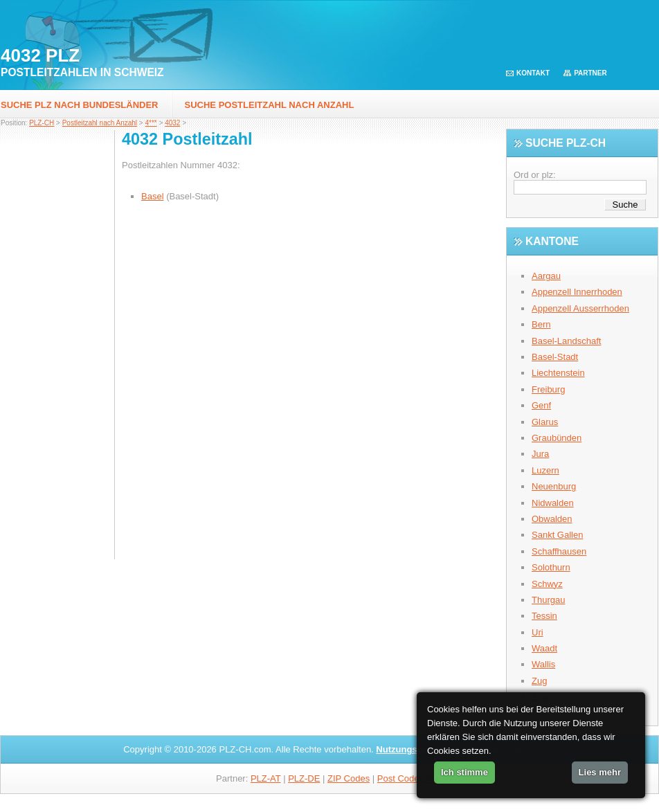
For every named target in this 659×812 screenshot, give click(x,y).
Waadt (544, 648)
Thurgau (548, 600)
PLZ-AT (266, 778)
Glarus (545, 422)
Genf (541, 405)
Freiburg (548, 389)
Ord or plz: (535, 175)
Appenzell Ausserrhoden (580, 308)
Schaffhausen (559, 551)
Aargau (546, 276)
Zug (539, 681)
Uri (538, 632)
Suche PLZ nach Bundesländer (80, 105)
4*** (151, 123)
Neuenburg (554, 486)
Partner (590, 73)
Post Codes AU (408, 778)
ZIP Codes (349, 778)
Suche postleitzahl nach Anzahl (270, 105)
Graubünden (557, 438)
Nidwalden (553, 503)
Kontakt (533, 73)
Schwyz (547, 584)
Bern (541, 324)
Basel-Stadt (555, 357)
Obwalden (552, 519)
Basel (153, 196)
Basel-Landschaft (566, 341)
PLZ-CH (42, 123)
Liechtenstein (558, 373)
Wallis (543, 664)
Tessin (544, 616)
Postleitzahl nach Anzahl (100, 123)
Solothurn (551, 567)
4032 (172, 123)
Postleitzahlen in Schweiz (82, 72)
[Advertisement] (57, 350)
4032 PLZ (40, 55)
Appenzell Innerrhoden (577, 292)
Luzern (545, 470)
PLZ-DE (304, 778)
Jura (540, 454)
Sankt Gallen (557, 535)
